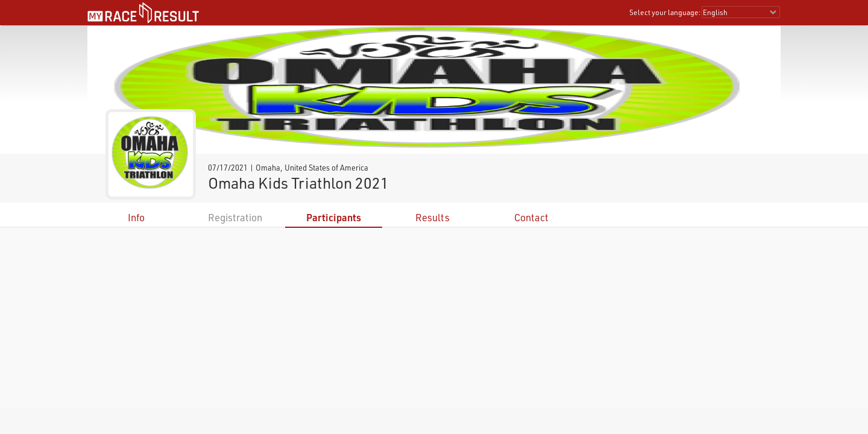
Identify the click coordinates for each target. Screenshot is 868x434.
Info (136, 217)
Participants (334, 217)
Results (432, 217)
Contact (531, 217)
